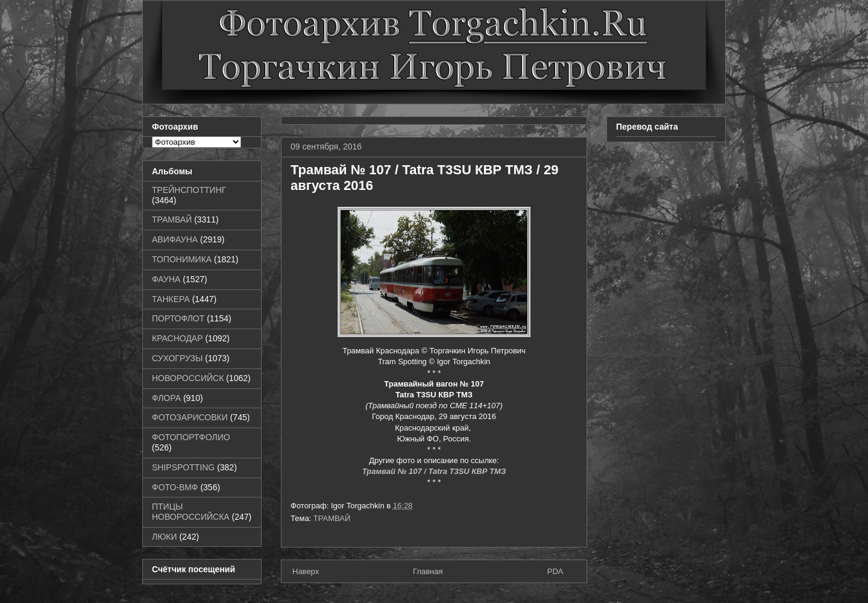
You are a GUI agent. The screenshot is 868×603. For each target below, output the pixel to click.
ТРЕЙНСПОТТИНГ (189, 190)
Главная (428, 571)
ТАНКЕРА (171, 299)
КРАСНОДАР (178, 338)
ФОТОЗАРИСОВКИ (190, 417)
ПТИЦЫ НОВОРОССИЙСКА (191, 512)
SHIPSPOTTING (183, 467)
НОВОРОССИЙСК (188, 378)
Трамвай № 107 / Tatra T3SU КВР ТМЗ (434, 471)
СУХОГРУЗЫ (177, 358)
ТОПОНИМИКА (182, 259)
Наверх (306, 571)
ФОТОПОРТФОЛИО (191, 437)
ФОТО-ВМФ (175, 487)
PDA (555, 571)
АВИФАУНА (175, 239)
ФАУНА (166, 279)
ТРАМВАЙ (332, 518)
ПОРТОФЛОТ (178, 318)
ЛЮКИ (165, 537)
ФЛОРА (166, 398)
